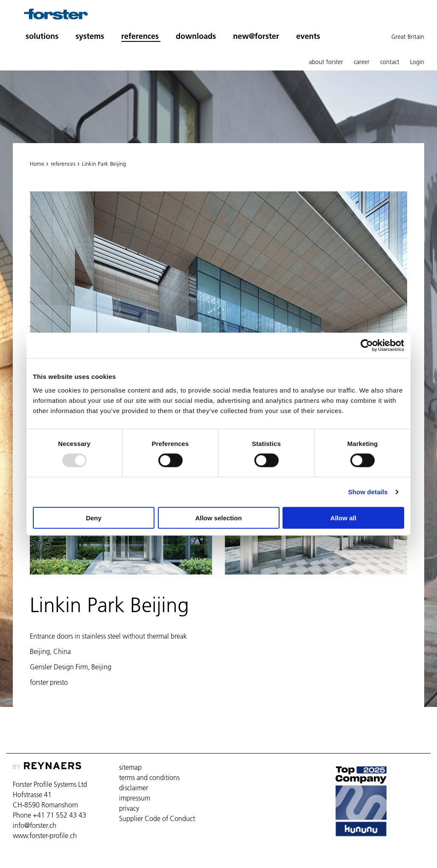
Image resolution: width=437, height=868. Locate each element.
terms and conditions (149, 777)
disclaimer (134, 788)
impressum (135, 798)
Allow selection (218, 518)
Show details (368, 492)
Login (417, 62)
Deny (94, 518)
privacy (129, 808)
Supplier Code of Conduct (157, 818)
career (362, 62)
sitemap (130, 767)
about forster (326, 62)
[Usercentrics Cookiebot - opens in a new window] (367, 346)
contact (390, 62)
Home (37, 164)
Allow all (343, 518)
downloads (196, 36)
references (63, 164)
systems (90, 36)
